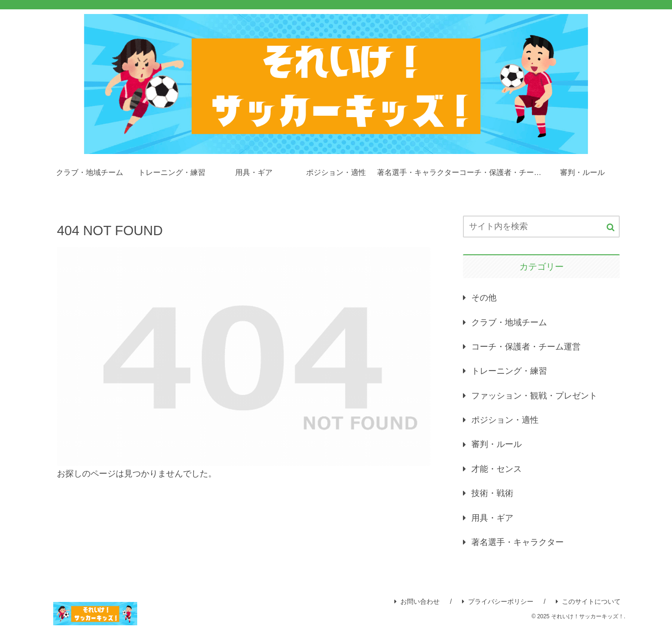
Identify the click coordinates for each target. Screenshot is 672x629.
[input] (541, 227)
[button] (611, 227)
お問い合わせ (417, 601)
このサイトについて (588, 601)
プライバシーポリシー (498, 601)
